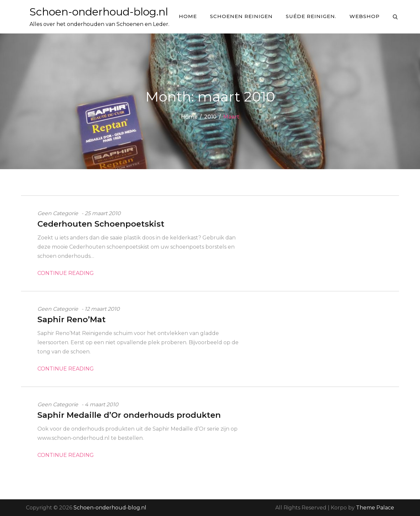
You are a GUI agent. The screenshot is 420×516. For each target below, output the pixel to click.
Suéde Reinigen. (311, 16)
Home (188, 16)
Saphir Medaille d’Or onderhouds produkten (129, 415)
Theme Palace (375, 508)
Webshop (365, 16)
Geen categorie (58, 213)
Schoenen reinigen (241, 16)
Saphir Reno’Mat (72, 319)
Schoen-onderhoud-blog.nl (99, 12)
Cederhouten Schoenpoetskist (101, 224)
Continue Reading (66, 273)
